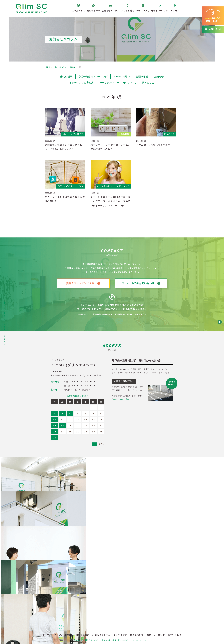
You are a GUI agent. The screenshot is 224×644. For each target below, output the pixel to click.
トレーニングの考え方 (82, 83)
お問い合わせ (175, 635)
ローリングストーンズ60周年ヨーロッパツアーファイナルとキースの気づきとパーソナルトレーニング (111, 201)
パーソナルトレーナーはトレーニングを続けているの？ (111, 147)
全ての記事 (66, 77)
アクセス (175, 11)
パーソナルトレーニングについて (118, 83)
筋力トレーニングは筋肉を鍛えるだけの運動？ (65, 199)
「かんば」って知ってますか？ (153, 145)
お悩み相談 (142, 77)
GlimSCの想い (122, 77)
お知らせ (159, 77)
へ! (213, 16)
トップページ (49, 635)
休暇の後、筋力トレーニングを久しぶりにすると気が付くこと (65, 147)
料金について (143, 11)
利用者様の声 (93, 11)
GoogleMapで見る (121, 399)
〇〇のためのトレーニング (93, 77)
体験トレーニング (160, 11)
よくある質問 (128, 11)
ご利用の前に (78, 11)
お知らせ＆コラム (111, 11)
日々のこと (148, 83)
